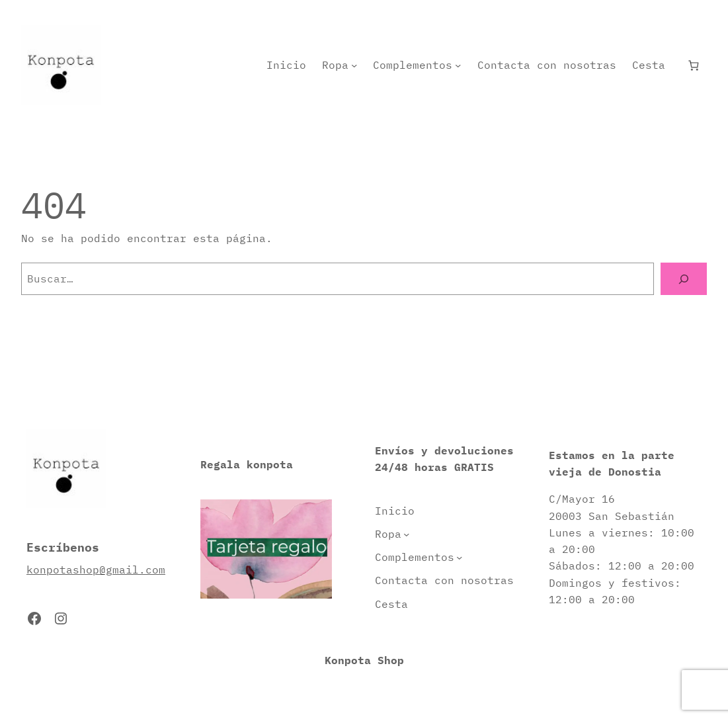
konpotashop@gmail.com (96, 570)
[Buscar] (684, 279)
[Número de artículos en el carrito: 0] (694, 65)
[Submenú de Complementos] (458, 65)
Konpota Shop (364, 660)
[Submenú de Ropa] (354, 65)
